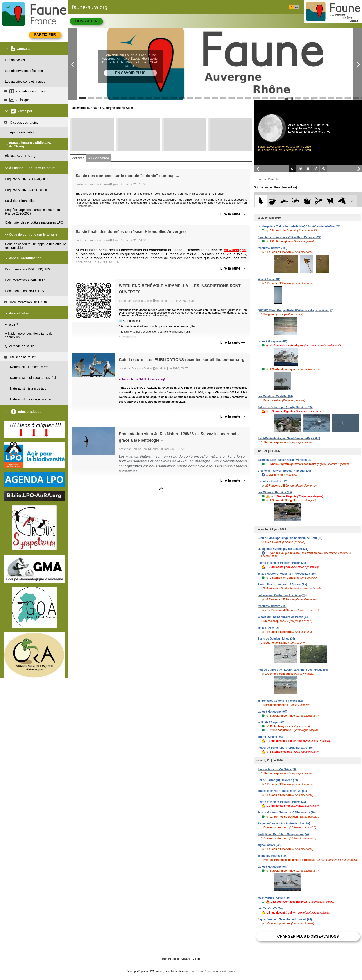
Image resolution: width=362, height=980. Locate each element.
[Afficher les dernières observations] (275, 187)
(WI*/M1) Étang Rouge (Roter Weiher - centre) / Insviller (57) (295, 310)
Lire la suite (233, 214)
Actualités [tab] (78, 158)
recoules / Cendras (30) (272, 248)
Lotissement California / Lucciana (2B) (282, 595)
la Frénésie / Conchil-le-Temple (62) (280, 701)
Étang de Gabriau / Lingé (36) (276, 639)
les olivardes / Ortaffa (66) (274, 898)
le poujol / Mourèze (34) (273, 856)
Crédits (196, 959)
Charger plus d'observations (308, 936)
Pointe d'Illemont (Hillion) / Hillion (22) (282, 563)
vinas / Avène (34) (269, 279)
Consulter (86, 21)
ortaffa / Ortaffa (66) (270, 737)
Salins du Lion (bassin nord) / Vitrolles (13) (285, 460)
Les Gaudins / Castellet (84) (275, 396)
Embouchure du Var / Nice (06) (277, 769)
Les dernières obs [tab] (268, 180)
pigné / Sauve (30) (269, 845)
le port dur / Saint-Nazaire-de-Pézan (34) (283, 617)
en (296, 7)
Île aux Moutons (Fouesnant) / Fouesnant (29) (287, 574)
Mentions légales (171, 959)
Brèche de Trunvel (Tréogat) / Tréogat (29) (284, 471)
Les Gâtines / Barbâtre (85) (275, 492)
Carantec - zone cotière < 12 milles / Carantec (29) (289, 237)
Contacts (186, 959)
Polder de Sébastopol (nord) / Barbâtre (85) (285, 407)
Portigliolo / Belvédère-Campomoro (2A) (283, 834)
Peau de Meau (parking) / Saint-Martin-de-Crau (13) (290, 538)
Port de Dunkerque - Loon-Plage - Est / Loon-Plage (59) (293, 670)
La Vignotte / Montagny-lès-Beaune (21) (283, 549)
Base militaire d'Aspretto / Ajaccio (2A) (282, 585)
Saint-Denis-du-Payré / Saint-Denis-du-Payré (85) (289, 438)
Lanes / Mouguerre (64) (272, 341)
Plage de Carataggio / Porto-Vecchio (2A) (284, 823)
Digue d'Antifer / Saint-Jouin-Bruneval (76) (285, 919)
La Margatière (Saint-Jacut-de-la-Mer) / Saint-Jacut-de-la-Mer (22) (299, 226)
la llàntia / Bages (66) (271, 722)
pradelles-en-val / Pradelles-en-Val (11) (282, 791)
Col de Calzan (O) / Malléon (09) (278, 780)
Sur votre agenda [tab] (98, 158)
